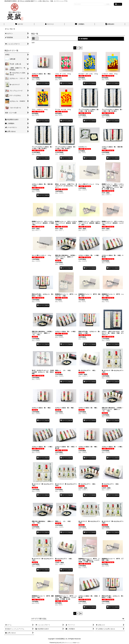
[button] (78, 619)
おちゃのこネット (61, 643)
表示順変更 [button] (83, 39)
